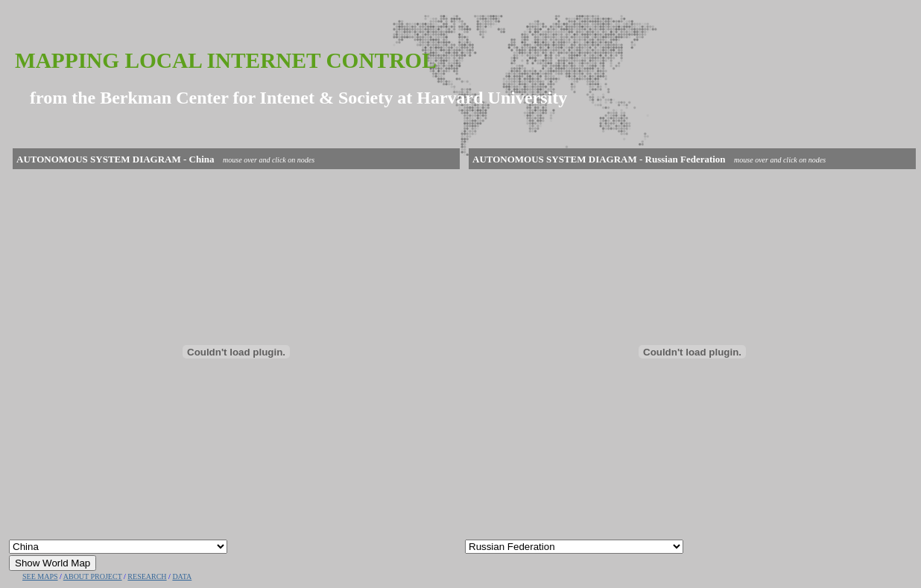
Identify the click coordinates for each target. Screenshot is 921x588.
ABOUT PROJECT (93, 576)
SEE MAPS (40, 576)
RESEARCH (147, 576)
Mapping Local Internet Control (226, 60)
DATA (182, 576)
